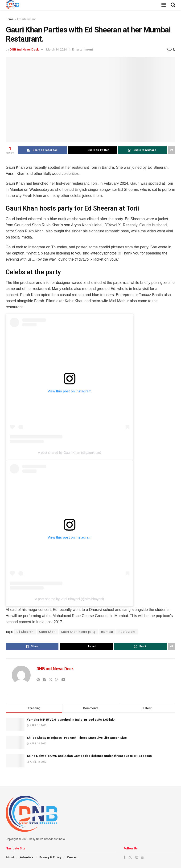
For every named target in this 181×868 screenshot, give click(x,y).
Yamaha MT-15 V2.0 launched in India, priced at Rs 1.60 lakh (71, 720)
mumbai (107, 632)
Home (10, 19)
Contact (72, 857)
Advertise (27, 857)
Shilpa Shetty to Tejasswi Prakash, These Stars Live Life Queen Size (77, 738)
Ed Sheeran (25, 632)
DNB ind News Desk (24, 49)
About (10, 857)
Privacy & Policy (50, 857)
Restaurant (127, 632)
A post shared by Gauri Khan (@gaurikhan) (70, 453)
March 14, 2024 (56, 49)
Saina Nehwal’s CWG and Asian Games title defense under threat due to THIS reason (89, 756)
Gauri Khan (47, 632)
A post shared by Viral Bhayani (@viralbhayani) (70, 599)
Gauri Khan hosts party (78, 632)
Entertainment (27, 19)
